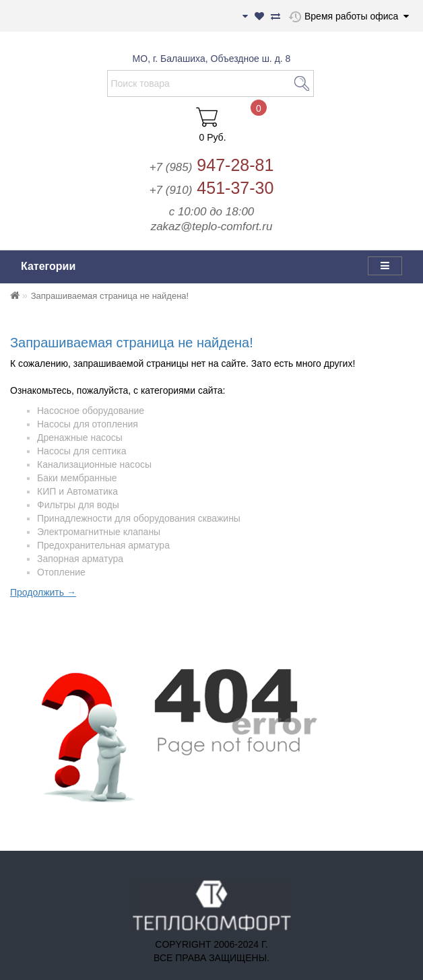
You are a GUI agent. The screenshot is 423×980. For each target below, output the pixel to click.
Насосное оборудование (91, 411)
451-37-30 (212, 188)
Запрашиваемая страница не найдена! (110, 296)
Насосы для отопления (88, 424)
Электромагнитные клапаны (99, 532)
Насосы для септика (82, 451)
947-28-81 (212, 165)
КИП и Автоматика (77, 491)
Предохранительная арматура (103, 545)
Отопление (61, 572)
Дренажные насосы (80, 438)
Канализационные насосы (94, 464)
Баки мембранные (77, 478)
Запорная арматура (80, 559)
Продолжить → (43, 592)
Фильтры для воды (78, 505)
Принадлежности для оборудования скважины (139, 518)
